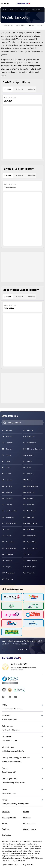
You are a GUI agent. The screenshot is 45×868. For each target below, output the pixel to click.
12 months (8, 89)
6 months (20, 89)
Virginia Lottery (8, 26)
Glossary (27, 818)
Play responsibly (9, 818)
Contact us (23, 649)
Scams (26, 812)
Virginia (5, 10)
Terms (4, 823)
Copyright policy (30, 829)
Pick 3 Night (25, 10)
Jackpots (31, 26)
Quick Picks (21, 26)
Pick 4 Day (36, 10)
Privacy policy (29, 823)
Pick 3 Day (14, 10)
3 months (31, 89)
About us (6, 812)
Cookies (5, 829)
